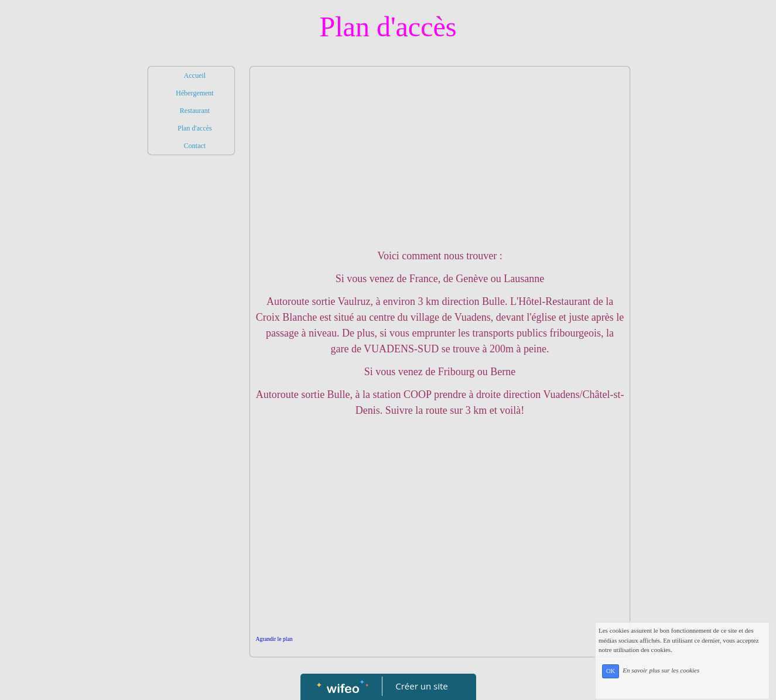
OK (633, 681)
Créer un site (421, 686)
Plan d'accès (194, 128)
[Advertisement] (191, 394)
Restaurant (195, 111)
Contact (195, 146)
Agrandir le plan (274, 639)
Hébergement (194, 93)
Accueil (195, 76)
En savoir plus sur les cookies (684, 680)
